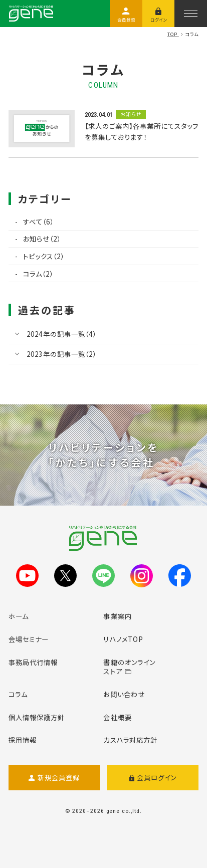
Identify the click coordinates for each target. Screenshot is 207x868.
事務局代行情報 (33, 662)
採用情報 (23, 740)
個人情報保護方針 (37, 717)
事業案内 (117, 616)
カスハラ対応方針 (130, 740)
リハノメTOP (123, 639)
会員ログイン (153, 778)
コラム (18, 694)
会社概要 (117, 717)
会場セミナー (29, 639)
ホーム (19, 616)
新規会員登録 (54, 778)
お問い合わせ (124, 694)
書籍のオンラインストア (129, 667)
